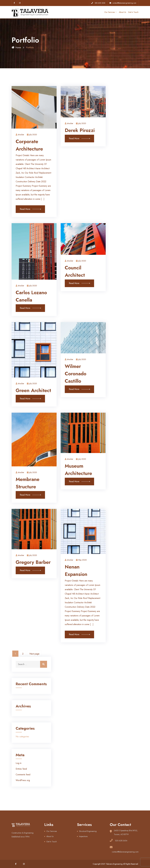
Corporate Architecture (29, 145)
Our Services (109, 12)
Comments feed (23, 775)
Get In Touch (133, 12)
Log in (19, 763)
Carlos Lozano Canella (31, 296)
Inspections (83, 836)
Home (16, 48)
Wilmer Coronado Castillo (76, 374)
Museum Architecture (78, 470)
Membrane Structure (28, 483)
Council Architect (75, 271)
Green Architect (33, 390)
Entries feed (21, 769)
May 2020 (81, 560)
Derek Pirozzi (80, 130)
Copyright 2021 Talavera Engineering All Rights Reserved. (116, 864)
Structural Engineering (88, 831)
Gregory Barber (33, 562)
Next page (34, 654)
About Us (122, 12)
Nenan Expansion (76, 570)
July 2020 (32, 135)
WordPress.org (23, 780)
